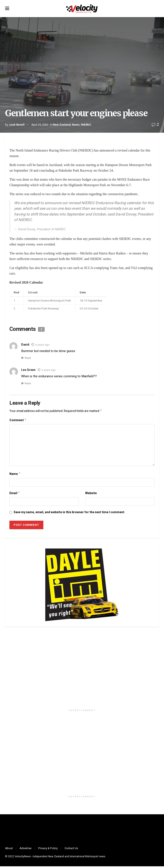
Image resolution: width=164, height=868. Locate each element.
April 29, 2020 (40, 125)
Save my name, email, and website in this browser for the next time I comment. (69, 514)
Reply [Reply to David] (28, 358)
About (9, 850)
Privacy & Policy (48, 850)
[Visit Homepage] (82, 9)
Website (91, 494)
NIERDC (86, 125)
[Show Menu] (7, 9)
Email (15, 495)
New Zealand (62, 125)
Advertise (26, 850)
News (76, 125)
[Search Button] (157, 9)
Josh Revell (17, 125)
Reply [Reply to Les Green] (28, 383)
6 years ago (42, 345)
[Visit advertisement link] (82, 672)
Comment (18, 421)
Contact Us (71, 850)
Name (15, 475)
